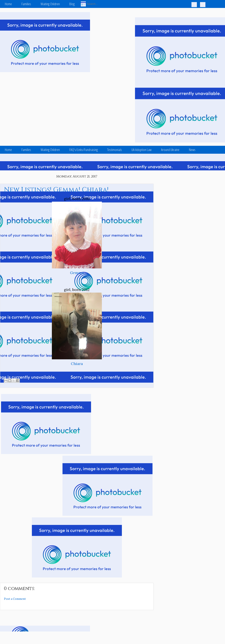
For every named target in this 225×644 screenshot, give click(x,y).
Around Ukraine (170, 150)
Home (8, 4)
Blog (72, 4)
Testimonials (115, 150)
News (192, 150)
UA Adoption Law (141, 150)
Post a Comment (15, 599)
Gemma (77, 273)
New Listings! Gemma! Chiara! (56, 190)
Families (26, 4)
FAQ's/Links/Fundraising (84, 150)
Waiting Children (50, 4)
